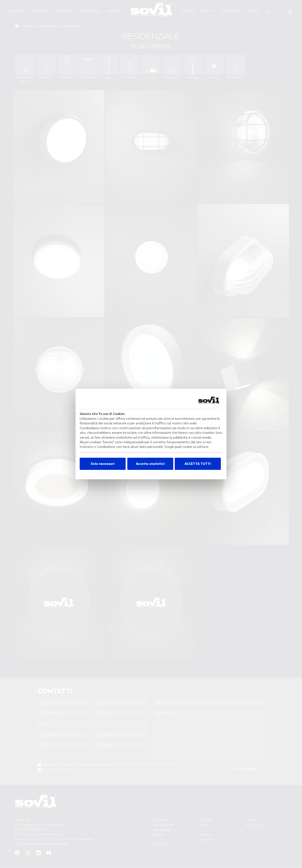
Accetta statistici (150, 464)
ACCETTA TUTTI (198, 464)
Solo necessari (103, 464)
